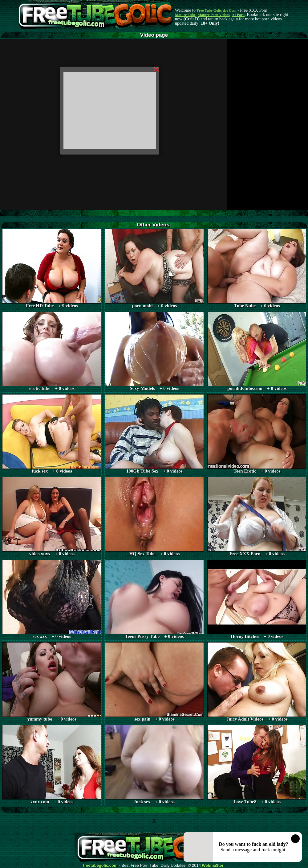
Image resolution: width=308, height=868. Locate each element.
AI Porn (238, 15)
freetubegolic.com (100, 866)
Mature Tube (185, 15)
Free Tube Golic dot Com (216, 10)
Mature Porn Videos (214, 15)
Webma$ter (213, 866)
